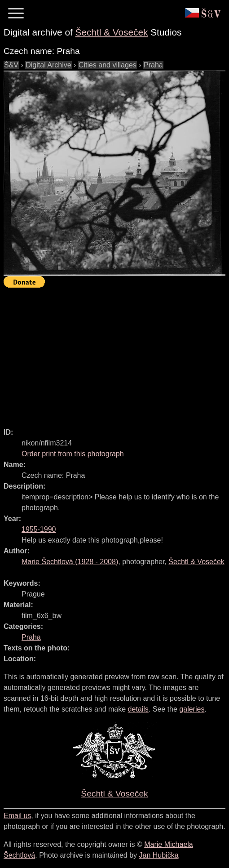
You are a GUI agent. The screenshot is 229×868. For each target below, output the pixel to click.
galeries (192, 709)
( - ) (70, 562)
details (138, 709)
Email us (17, 816)
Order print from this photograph (73, 454)
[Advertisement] (116, 354)
